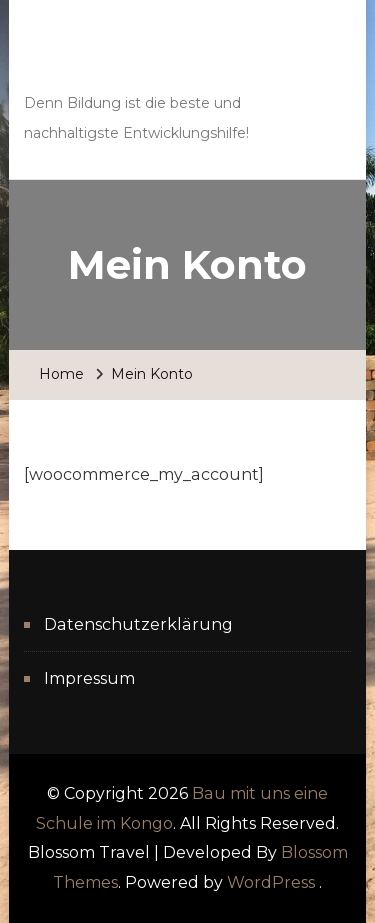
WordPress (271, 882)
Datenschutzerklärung (138, 624)
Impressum (89, 678)
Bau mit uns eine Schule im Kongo (157, 59)
